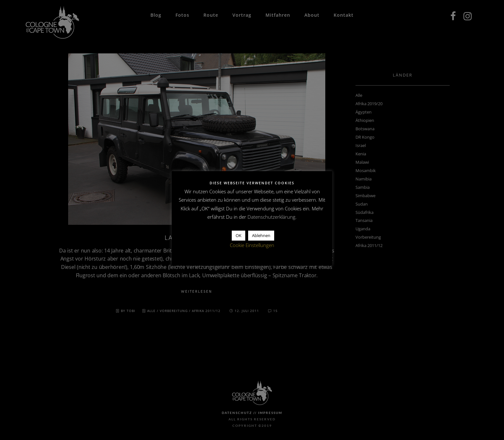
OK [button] (239, 235)
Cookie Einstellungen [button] (252, 245)
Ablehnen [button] (261, 235)
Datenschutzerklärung (271, 217)
